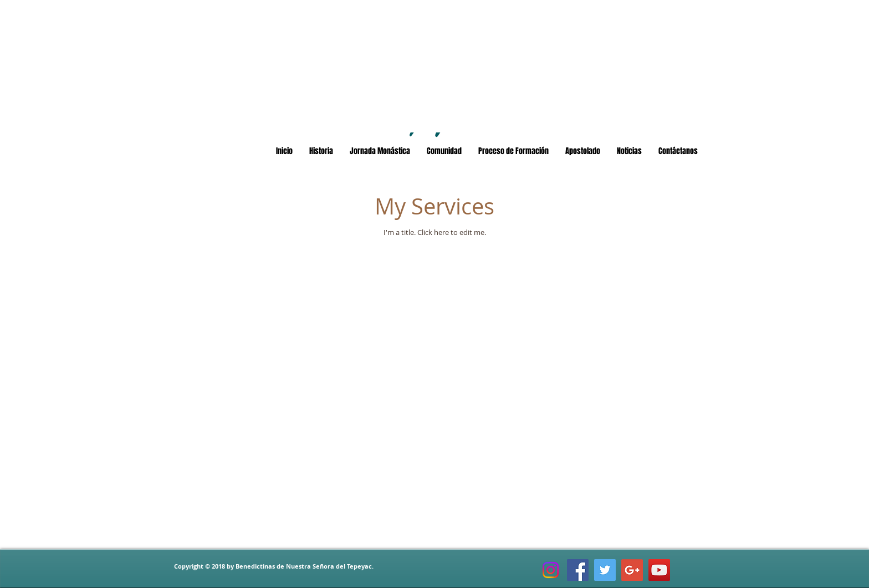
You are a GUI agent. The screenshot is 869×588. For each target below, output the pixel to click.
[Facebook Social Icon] (578, 570)
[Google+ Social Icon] (632, 570)
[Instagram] (551, 570)
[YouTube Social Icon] (659, 570)
